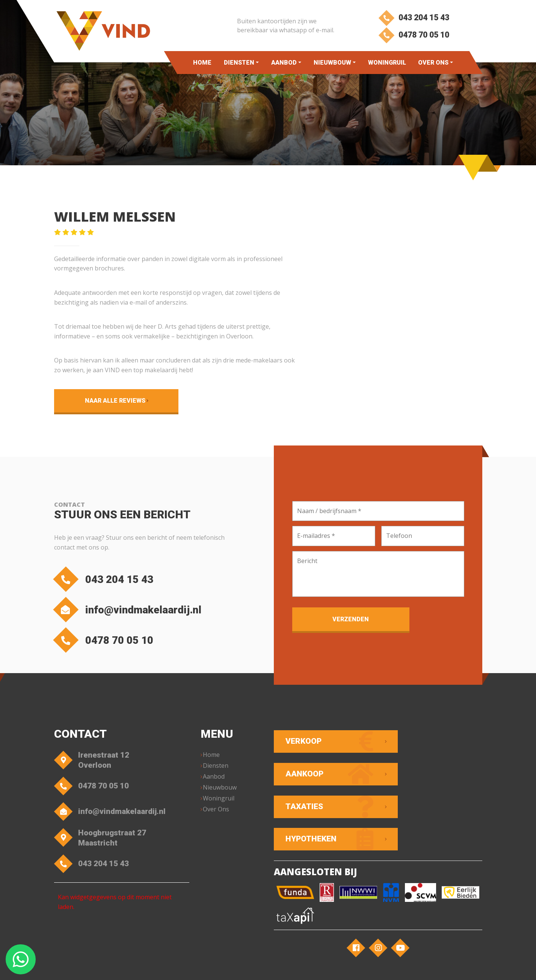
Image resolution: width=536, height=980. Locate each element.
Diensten (239, 63)
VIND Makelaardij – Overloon (134, 967)
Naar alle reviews (103, 401)
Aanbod (284, 63)
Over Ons (433, 63)
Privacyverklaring (260, 967)
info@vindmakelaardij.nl (134, 612)
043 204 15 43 (413, 18)
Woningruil (387, 63)
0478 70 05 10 (413, 37)
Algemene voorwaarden (205, 967)
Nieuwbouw (332, 63)
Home (202, 63)
